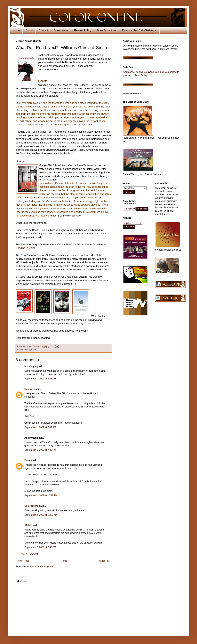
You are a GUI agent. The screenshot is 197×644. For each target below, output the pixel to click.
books (27, 350)
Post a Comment (29, 554)
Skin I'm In (30, 416)
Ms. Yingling (31, 366)
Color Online (31, 506)
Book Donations (107, 30)
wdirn (34, 350)
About (29, 30)
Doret (27, 460)
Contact (43, 30)
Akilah (28, 525)
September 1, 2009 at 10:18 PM (41, 495)
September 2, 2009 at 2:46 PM (40, 547)
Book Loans (61, 30)
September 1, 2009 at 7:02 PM (40, 427)
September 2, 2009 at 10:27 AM (41, 515)
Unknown (30, 389)
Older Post (105, 561)
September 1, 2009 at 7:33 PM (40, 450)
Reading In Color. (26, 248)
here (78, 216)
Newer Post (23, 561)
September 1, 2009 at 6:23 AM (40, 379)
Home (16, 30)
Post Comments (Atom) (42, 567)
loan (87, 255)
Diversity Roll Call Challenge (139, 30)
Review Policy (83, 30)
